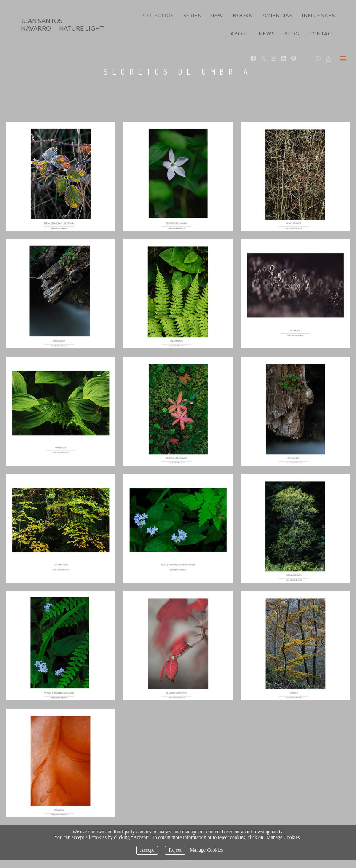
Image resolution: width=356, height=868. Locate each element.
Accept (147, 850)
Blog (292, 33)
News (267, 33)
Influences (319, 15)
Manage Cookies (206, 850)
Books (242, 15)
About (240, 33)
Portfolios (157, 15)
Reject (175, 850)
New (217, 15)
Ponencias (277, 15)
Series (192, 15)
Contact (322, 33)
